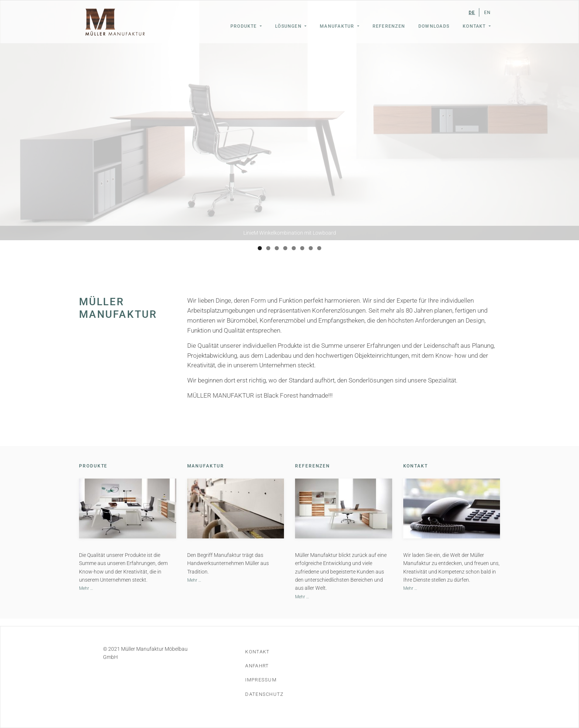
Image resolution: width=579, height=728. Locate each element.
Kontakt (475, 26)
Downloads (434, 26)
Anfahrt (257, 666)
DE (472, 13)
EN (487, 13)
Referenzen (389, 26)
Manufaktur (338, 26)
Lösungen (289, 26)
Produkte (244, 26)
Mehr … (86, 588)
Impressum (261, 680)
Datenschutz (264, 694)
